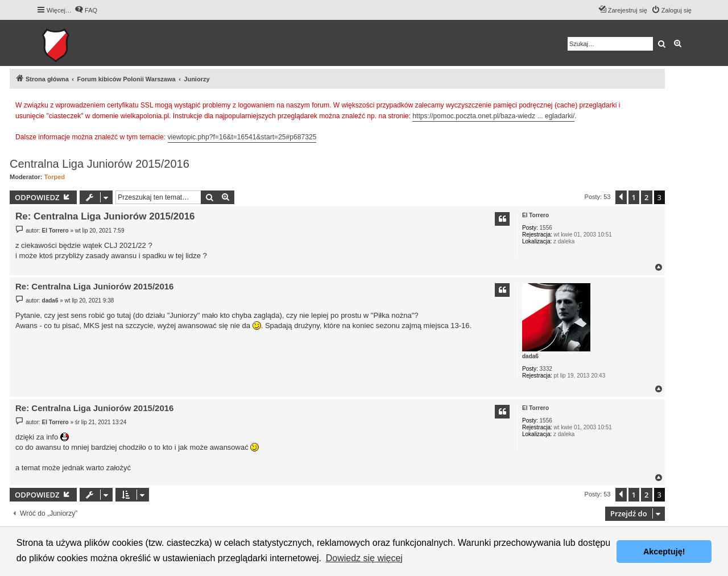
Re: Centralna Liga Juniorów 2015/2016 (105, 216)
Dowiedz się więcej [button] (364, 558)
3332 (546, 369)
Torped (55, 177)
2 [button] (646, 197)
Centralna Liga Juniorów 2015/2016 (100, 164)
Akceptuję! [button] (664, 552)
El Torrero (535, 215)
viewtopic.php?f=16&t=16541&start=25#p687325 (242, 137)
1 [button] (634, 197)
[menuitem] (86, 10)
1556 (546, 228)
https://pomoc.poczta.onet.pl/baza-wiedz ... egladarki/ (493, 116)
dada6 (530, 356)
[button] (621, 197)
